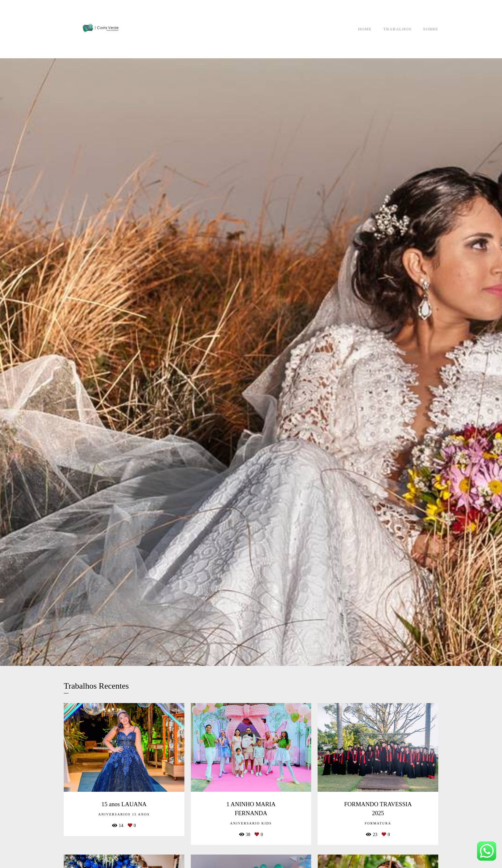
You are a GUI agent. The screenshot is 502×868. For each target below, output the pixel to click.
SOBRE (431, 29)
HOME (365, 29)
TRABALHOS (397, 29)
